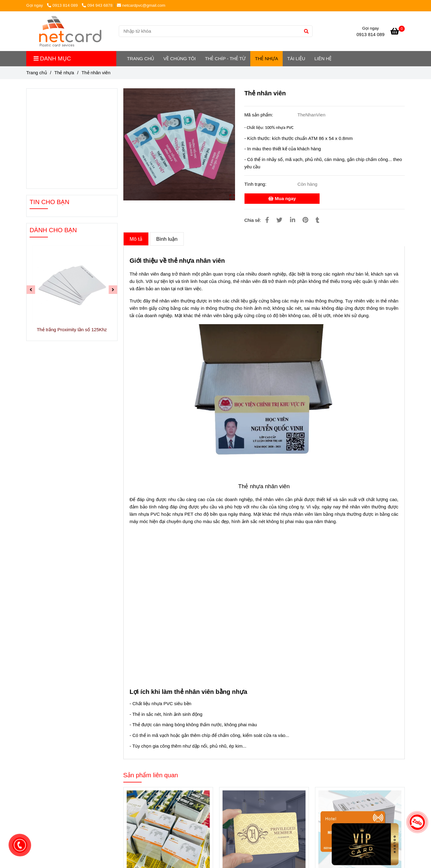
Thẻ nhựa (266, 59)
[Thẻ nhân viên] (70, 31)
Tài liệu (296, 59)
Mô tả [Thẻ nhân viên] (136, 239)
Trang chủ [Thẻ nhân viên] (37, 73)
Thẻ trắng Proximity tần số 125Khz (72, 330)
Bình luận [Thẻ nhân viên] (167, 239)
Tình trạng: (256, 184)
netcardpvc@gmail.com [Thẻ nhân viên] (141, 5)
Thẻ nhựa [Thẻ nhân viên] (64, 73)
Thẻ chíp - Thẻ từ (225, 59)
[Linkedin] (293, 220)
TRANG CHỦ (141, 59)
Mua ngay (282, 198)
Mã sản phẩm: (259, 115)
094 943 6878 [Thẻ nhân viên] (97, 5)
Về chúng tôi (179, 59)
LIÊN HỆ (323, 59)
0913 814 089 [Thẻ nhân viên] (63, 5)
